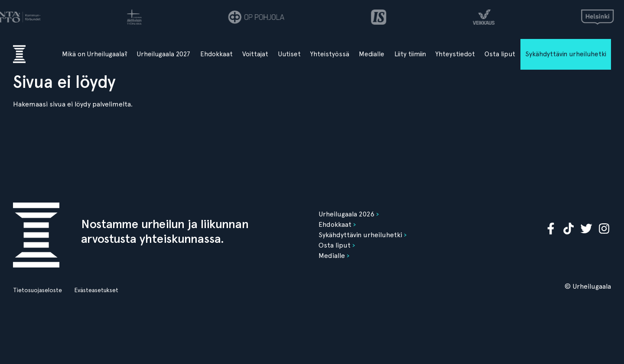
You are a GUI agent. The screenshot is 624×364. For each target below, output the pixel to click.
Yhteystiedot (455, 54)
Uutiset (289, 54)
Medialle (372, 54)
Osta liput (500, 54)
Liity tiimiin (410, 54)
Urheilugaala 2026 (346, 214)
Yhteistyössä (330, 54)
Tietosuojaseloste (37, 290)
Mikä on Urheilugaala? (95, 54)
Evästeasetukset (96, 290)
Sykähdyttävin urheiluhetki (566, 54)
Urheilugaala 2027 (164, 54)
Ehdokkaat (216, 54)
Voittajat (255, 54)
